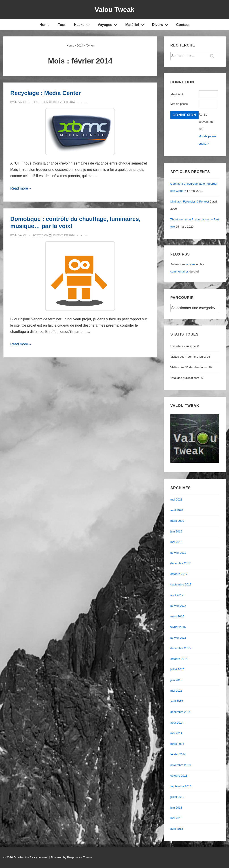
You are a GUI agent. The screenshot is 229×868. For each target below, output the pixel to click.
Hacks (83, 25)
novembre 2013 (180, 765)
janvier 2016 (178, 638)
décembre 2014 (180, 712)
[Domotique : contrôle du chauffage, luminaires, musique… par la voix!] (64, 235)
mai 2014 (176, 733)
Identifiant (177, 94)
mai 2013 (176, 818)
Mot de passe (179, 104)
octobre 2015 (179, 659)
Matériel (135, 25)
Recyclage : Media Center (46, 93)
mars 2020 (177, 521)
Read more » (21, 188)
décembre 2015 (180, 648)
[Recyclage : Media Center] (64, 102)
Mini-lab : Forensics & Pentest (190, 202)
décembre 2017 (180, 563)
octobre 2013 (179, 776)
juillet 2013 (177, 797)
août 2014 (177, 723)
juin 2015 (176, 680)
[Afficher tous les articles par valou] (21, 102)
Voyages (108, 25)
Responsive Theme (80, 857)
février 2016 (178, 627)
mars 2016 (177, 616)
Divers (161, 25)
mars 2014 (177, 744)
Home (45, 25)
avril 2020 (177, 510)
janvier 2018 (178, 553)
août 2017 (177, 595)
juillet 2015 (177, 669)
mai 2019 (176, 542)
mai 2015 (176, 691)
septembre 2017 (181, 584)
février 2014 (178, 754)
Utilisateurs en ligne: (184, 346)
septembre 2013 (181, 786)
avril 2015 (177, 701)
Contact (183, 25)
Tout (62, 25)
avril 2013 (177, 829)
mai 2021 (176, 499)
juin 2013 (176, 808)
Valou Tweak (114, 10)
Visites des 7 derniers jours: (189, 357)
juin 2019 (176, 531)
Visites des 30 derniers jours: (189, 367)
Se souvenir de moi (206, 122)
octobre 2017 (179, 574)
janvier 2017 (178, 606)
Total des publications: (185, 378)
